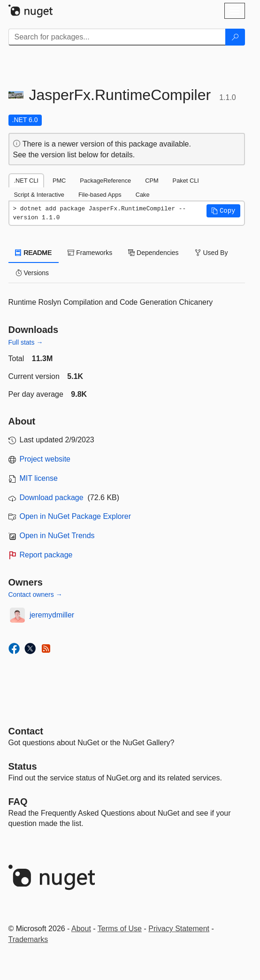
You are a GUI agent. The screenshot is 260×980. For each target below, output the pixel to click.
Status (23, 766)
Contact (26, 731)
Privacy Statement (179, 929)
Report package (46, 555)
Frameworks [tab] (90, 253)
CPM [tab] (152, 181)
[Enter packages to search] (117, 37)
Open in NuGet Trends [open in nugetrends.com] (57, 536)
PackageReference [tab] (105, 181)
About (81, 929)
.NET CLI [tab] (26, 181)
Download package (52, 498)
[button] (223, 211)
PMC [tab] (59, 181)
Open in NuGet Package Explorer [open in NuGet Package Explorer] (75, 516)
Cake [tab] (143, 195)
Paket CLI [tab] (186, 181)
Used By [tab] (211, 253)
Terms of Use (120, 929)
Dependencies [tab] (153, 253)
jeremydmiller (52, 615)
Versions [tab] (32, 273)
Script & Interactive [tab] (39, 195)
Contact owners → (35, 594)
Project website (45, 459)
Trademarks (28, 939)
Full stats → (26, 342)
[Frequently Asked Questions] (18, 802)
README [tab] (34, 253)
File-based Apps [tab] (100, 195)
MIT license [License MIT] (39, 478)
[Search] (235, 37)
